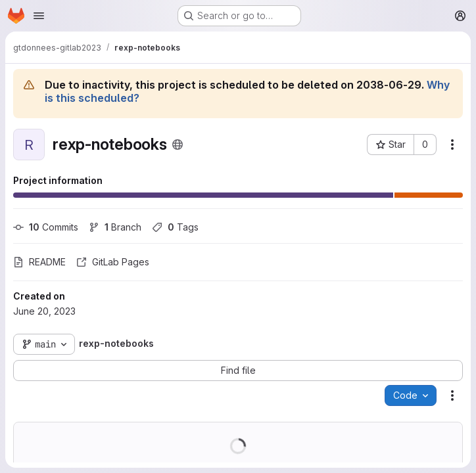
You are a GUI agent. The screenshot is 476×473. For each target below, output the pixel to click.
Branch (115, 227)
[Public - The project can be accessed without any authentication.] (178, 145)
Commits (46, 227)
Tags (175, 227)
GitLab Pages (113, 262)
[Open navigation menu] (39, 16)
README (39, 262)
